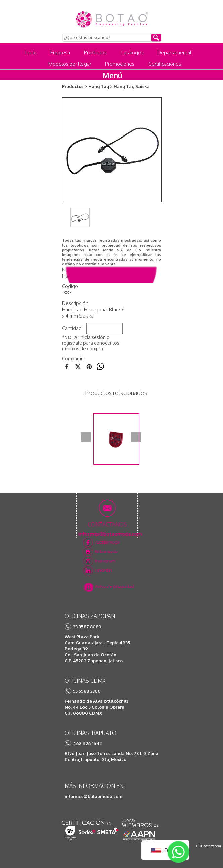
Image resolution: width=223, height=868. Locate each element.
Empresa (60, 52)
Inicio (31, 52)
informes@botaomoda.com (94, 796)
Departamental (174, 52)
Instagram (105, 561)
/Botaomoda (107, 542)
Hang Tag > (100, 86)
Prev (86, 437)
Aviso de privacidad (115, 586)
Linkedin (103, 570)
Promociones (120, 64)
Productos (95, 52)
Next (136, 437)
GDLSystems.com (208, 846)
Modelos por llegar (70, 64)
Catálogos (132, 52)
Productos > (75, 86)
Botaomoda (106, 551)
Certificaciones (165, 64)
